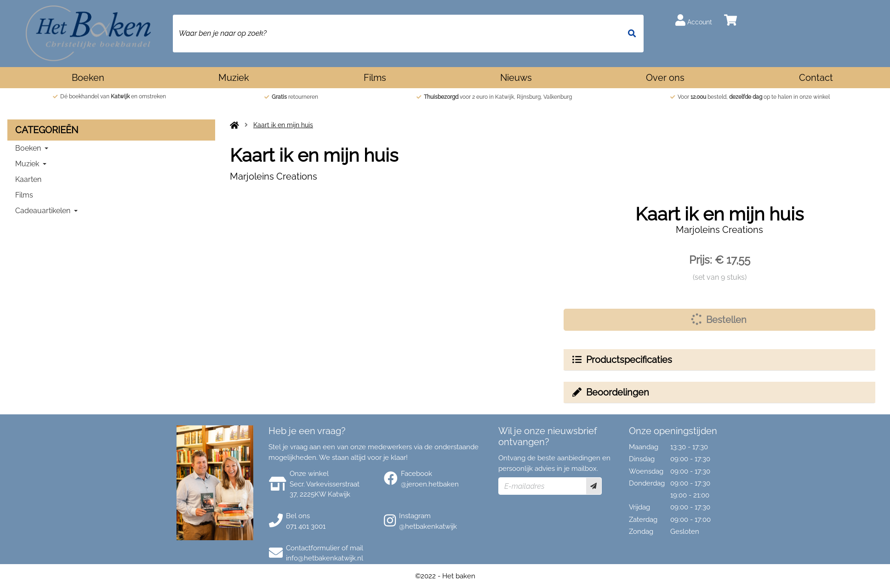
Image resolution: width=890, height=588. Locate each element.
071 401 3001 (306, 526)
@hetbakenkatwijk (428, 526)
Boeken (88, 78)
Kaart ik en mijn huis (283, 125)
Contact (816, 78)
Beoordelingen (610, 392)
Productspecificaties (622, 360)
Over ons (665, 78)
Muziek (234, 78)
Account (694, 20)
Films (375, 78)
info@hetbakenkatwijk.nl (325, 558)
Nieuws (516, 78)
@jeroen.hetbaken (430, 484)
